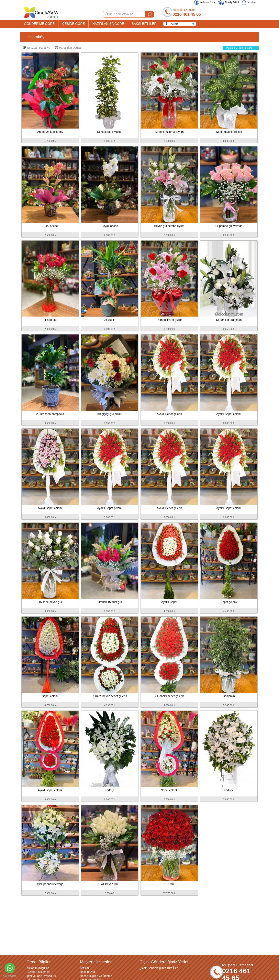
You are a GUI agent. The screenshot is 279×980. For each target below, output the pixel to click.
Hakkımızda (88, 972)
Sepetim (249, 2)
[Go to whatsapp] (10, 968)
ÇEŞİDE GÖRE (73, 24)
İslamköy (36, 37)
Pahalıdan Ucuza (68, 48)
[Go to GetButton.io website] (10, 976)
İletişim (85, 968)
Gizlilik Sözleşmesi (38, 972)
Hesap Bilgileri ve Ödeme (96, 976)
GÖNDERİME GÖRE (39, 24)
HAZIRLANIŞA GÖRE (108, 24)
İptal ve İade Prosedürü (41, 976)
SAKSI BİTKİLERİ (144, 24)
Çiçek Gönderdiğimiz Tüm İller (159, 968)
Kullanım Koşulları (38, 968)
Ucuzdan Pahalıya (37, 48)
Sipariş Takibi (229, 2)
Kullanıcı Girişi (205, 2)
